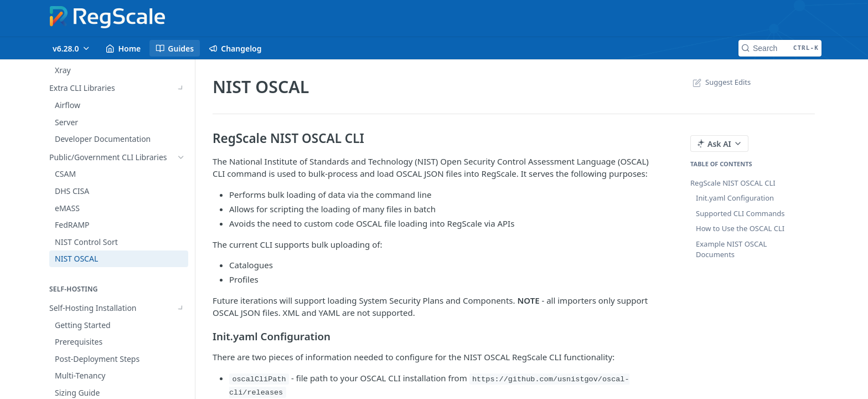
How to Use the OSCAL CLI (740, 228)
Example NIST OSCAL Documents (731, 249)
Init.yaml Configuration (735, 198)
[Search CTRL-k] (780, 48)
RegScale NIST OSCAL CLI (733, 183)
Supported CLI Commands (740, 213)
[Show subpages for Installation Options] (181, 325)
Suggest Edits (720, 82)
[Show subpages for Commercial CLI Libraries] (181, 123)
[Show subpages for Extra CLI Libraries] (181, 140)
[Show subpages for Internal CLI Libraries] (181, 106)
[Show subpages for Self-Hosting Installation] (181, 308)
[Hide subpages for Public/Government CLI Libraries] (181, 157)
